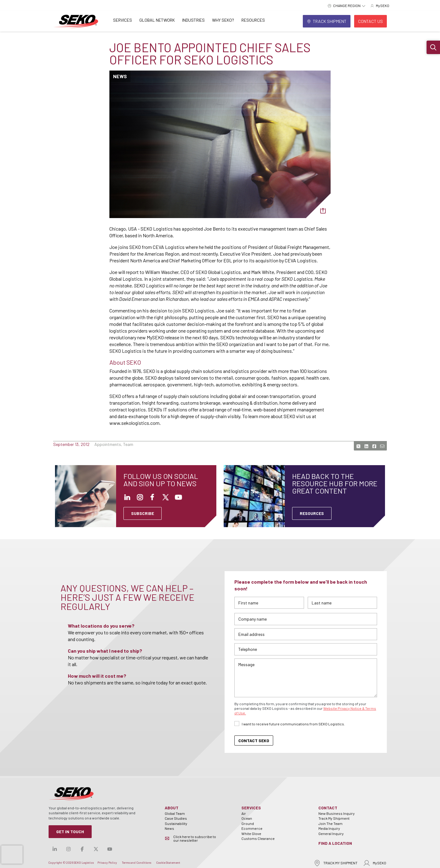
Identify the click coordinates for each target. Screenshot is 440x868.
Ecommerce (252, 828)
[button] (433, 47)
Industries (193, 20)
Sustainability (176, 823)
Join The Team (330, 823)
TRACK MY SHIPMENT (335, 863)
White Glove (251, 833)
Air (244, 813)
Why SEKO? (223, 20)
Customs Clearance (258, 838)
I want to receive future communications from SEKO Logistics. (293, 724)
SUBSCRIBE (143, 513)
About (172, 808)
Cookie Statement (168, 863)
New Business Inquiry (337, 813)
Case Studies (176, 818)
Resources (253, 20)
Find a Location (335, 843)
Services (123, 20)
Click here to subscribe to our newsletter (195, 838)
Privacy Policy (107, 863)
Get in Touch (70, 832)
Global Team (175, 813)
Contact (328, 808)
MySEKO (375, 863)
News (169, 828)
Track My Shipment (334, 818)
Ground (248, 823)
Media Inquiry (329, 828)
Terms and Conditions (137, 863)
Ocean (247, 818)
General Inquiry (331, 833)
